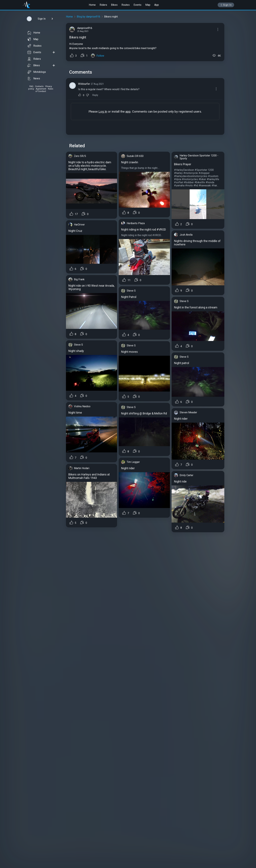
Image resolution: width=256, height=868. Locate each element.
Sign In (226, 5)
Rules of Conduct (44, 90)
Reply (95, 95)
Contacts (39, 86)
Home (92, 5)
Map (148, 5)
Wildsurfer (84, 84)
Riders (103, 5)
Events (137, 5)
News (34, 79)
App (157, 5)
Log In (103, 112)
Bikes (114, 5)
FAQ (31, 86)
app (128, 112)
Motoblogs (37, 72)
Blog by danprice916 (88, 17)
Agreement (41, 89)
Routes (126, 5)
